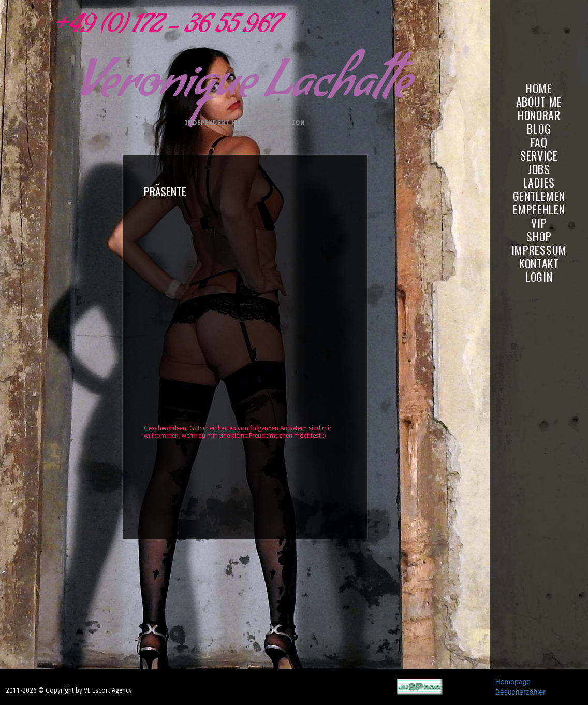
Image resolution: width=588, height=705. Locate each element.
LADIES (539, 183)
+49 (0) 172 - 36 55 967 (165, 28)
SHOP (539, 236)
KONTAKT (539, 263)
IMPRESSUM (539, 250)
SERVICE (539, 156)
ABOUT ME (539, 102)
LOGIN (539, 277)
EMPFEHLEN (539, 210)
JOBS (539, 169)
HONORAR (539, 115)
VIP (539, 223)
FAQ (539, 142)
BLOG (539, 129)
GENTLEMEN (539, 196)
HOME (539, 88)
